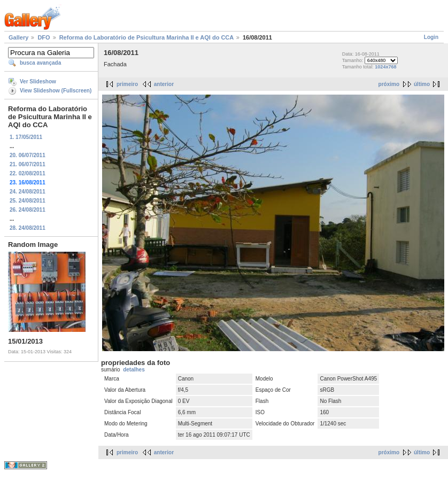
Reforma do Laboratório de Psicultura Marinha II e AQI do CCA (146, 37)
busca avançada (40, 63)
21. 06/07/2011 (28, 164)
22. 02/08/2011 (28, 173)
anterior (164, 84)
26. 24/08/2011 (28, 210)
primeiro (127, 84)
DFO (44, 37)
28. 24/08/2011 (28, 228)
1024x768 (385, 67)
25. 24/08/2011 (28, 201)
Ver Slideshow (38, 82)
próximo (389, 84)
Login (431, 37)
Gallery (18, 37)
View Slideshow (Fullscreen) (56, 91)
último (422, 84)
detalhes (134, 370)
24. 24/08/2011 (28, 192)
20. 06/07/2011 (28, 155)
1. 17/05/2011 (26, 137)
